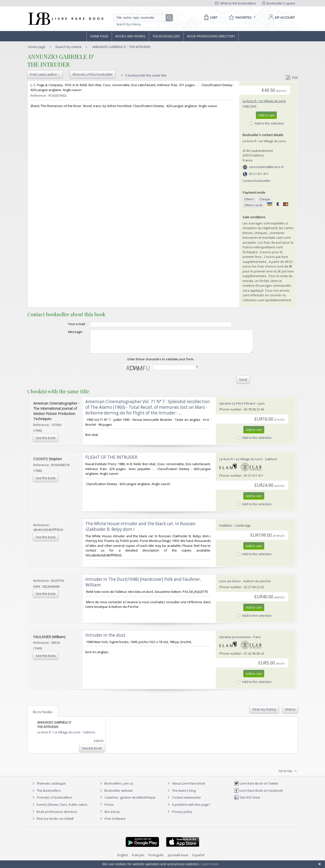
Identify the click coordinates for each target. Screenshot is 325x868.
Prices (109, 809)
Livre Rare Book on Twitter (256, 788)
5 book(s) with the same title (143, 75)
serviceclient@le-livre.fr (266, 167)
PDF (292, 78)
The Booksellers (166, 36)
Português (156, 859)
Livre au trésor (230, 585)
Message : (66, 332)
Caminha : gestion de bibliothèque (130, 802)
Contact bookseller (257, 181)
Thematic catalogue (48, 788)
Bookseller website (116, 795)
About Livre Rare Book (189, 788)
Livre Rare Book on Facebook (258, 795)
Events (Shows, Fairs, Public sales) (59, 809)
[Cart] (210, 17)
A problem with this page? (188, 809)
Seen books (43, 716)
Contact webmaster (184, 802)
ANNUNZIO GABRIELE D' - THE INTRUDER (121, 47)
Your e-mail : (67, 324)
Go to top (288, 775)
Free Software (115, 823)
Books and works (130, 36)
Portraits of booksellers (54, 802)
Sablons (250, 106)
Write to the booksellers (235, 3)
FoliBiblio (226, 530)
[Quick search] (142, 18)
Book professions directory (211, 36)
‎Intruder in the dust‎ (105, 639)
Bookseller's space (279, 3)
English (123, 859)
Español (198, 859)
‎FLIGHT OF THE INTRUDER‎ (111, 462)
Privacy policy (179, 816)
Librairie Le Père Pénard (237, 408)
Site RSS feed (247, 802)
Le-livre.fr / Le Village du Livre (264, 101)
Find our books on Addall (52, 823)
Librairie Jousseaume (235, 641)
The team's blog (181, 795)
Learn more (210, 864)
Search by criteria (128, 24)
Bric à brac (112, 816)
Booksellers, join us (116, 788)
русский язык (178, 859)
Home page (99, 36)
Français (138, 859)
